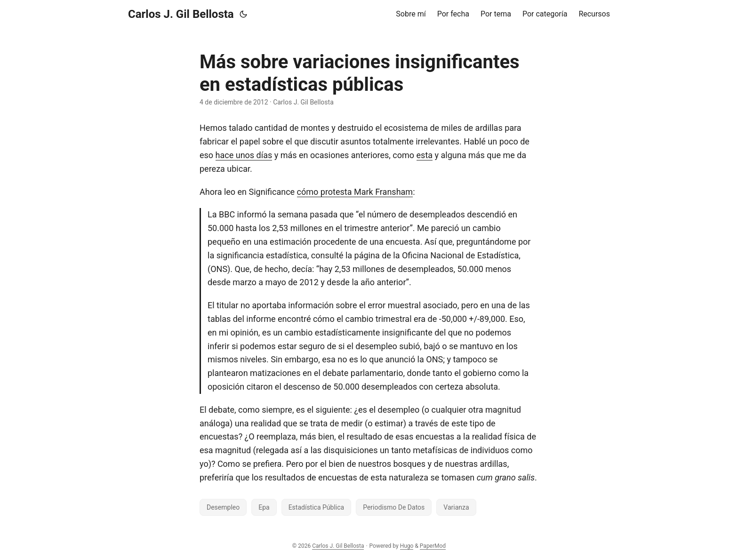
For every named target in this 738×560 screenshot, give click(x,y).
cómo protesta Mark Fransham (355, 192)
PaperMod (433, 546)
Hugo (407, 546)
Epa (264, 507)
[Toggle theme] (243, 14)
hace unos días (244, 155)
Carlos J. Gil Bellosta (181, 14)
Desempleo (223, 507)
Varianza (456, 507)
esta (425, 155)
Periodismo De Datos (394, 507)
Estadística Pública (317, 507)
